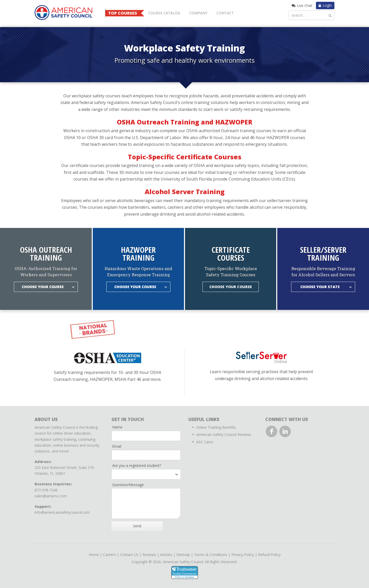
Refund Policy (269, 555)
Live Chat (304, 6)
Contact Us (129, 555)
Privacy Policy (243, 555)
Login (327, 5)
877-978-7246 (46, 490)
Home (94, 555)
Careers (109, 555)
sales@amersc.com (51, 496)
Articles (166, 555)
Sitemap (183, 555)
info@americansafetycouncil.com (62, 512)
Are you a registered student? (137, 465)
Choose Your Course (231, 287)
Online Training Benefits (216, 427)
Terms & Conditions (211, 555)
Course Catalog (164, 13)
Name (117, 427)
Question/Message (128, 485)
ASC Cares (205, 442)
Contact (225, 13)
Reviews (149, 555)
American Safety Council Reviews (224, 434)
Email (117, 446)
